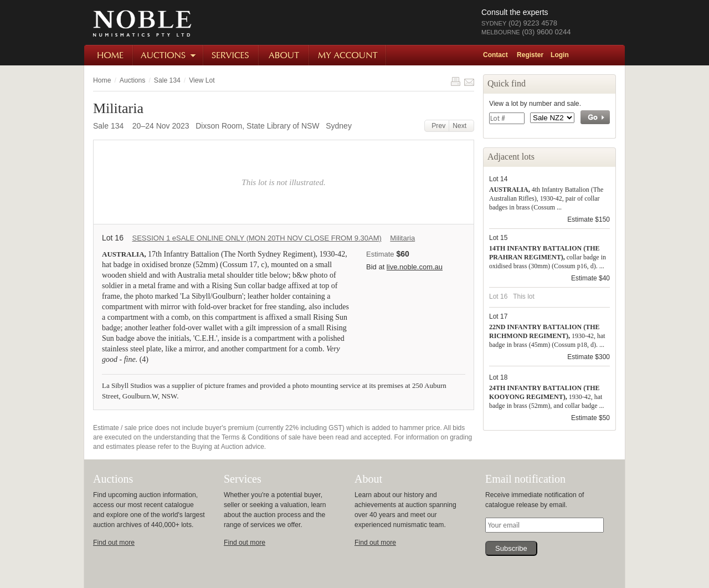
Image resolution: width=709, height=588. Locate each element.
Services (232, 55)
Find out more (114, 543)
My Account (348, 55)
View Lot (202, 80)
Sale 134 (167, 80)
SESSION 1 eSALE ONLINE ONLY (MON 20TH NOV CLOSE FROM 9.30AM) (256, 238)
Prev (437, 126)
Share (469, 81)
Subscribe (511, 548)
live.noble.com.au (415, 267)
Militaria (402, 238)
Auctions (169, 55)
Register (530, 55)
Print (455, 81)
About (284, 55)
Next (461, 126)
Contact (495, 55)
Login (560, 55)
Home (109, 55)
